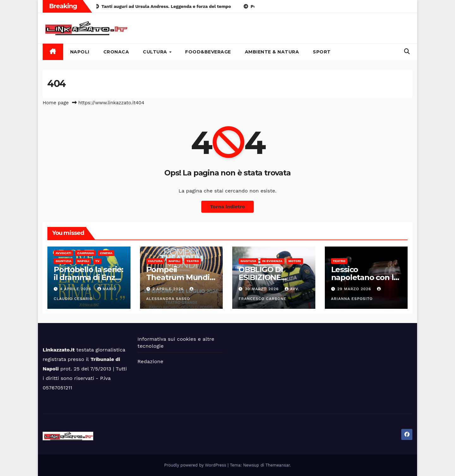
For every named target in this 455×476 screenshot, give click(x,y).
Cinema (106, 253)
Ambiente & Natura (272, 52)
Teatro (193, 261)
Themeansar (278, 465)
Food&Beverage (208, 52)
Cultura (156, 52)
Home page (56, 103)
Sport (322, 52)
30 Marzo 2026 (263, 289)
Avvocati (63, 253)
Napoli (80, 52)
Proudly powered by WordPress (196, 465)
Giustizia (64, 261)
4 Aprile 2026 (76, 289)
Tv (97, 261)
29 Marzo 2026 (355, 289)
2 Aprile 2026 (169, 289)
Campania (85, 253)
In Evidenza (272, 261)
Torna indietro (228, 207)
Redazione (150, 361)
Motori (295, 261)
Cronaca (116, 52)
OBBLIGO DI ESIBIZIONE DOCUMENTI (262, 277)
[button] (407, 51)
